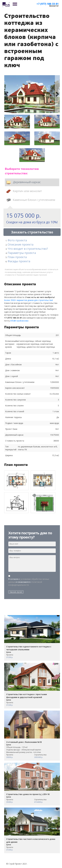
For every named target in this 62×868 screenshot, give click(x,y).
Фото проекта (17, 240)
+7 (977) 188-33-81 (48, 4)
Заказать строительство (32, 232)
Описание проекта (21, 244)
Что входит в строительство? (28, 249)
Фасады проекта (19, 261)
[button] (7, 94)
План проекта (17, 257)
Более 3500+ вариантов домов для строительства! (28, 300)
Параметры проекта (22, 253)
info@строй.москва (19, 321)
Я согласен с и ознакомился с (29, 582)
